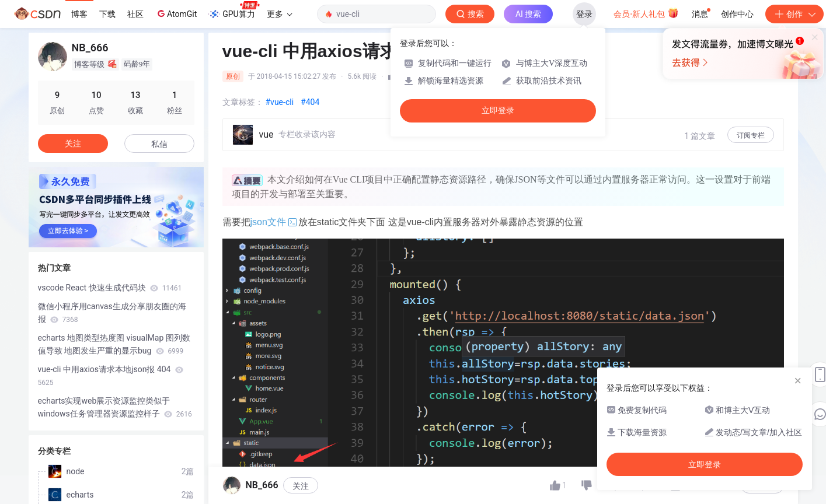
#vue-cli (280, 102)
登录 (584, 14)
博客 (79, 14)
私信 (159, 144)
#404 (310, 102)
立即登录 (498, 111)
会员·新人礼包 (646, 13)
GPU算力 (234, 10)
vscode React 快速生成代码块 (110, 288)
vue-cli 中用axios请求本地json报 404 (111, 376)
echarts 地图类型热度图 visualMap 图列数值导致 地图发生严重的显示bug (114, 344)
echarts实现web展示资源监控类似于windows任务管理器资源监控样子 (115, 407)
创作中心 (737, 14)
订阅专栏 (751, 135)
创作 (794, 14)
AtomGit (176, 13)
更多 (280, 14)
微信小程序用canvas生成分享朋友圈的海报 (112, 313)
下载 (107, 14)
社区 (135, 14)
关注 (301, 486)
